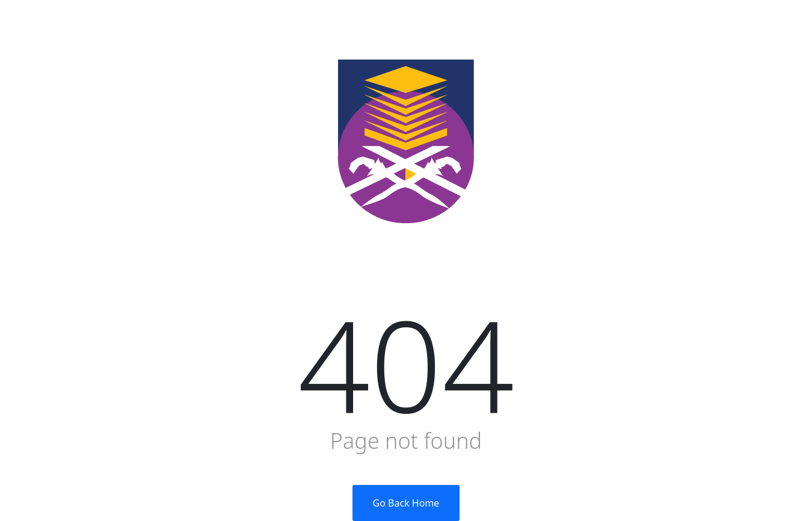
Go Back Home (406, 503)
